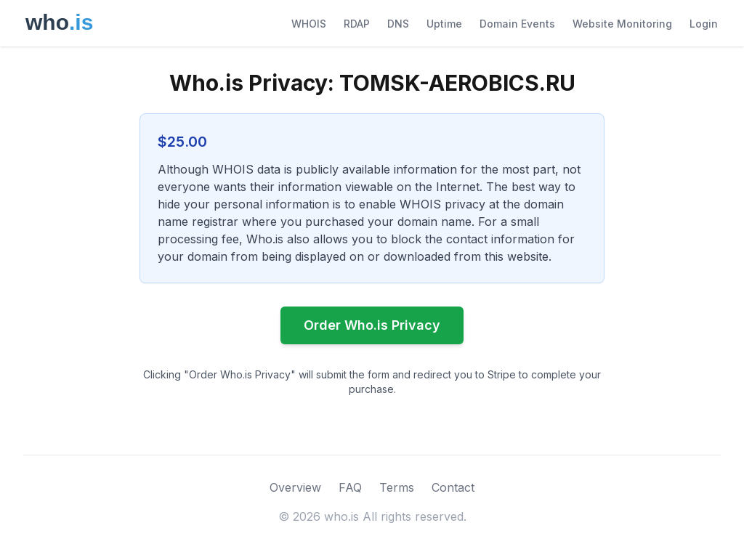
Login (704, 24)
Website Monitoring (622, 24)
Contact (453, 487)
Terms (397, 487)
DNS (398, 24)
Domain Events (517, 24)
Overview (295, 487)
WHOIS (309, 24)
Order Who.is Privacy (372, 325)
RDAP (357, 24)
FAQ (350, 487)
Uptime (444, 24)
